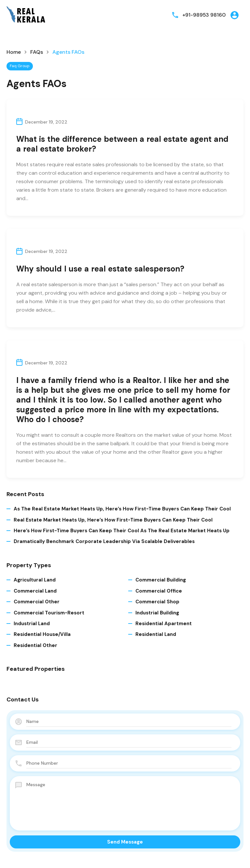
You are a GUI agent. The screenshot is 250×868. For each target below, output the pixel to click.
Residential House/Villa (42, 634)
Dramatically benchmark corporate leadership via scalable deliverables (104, 541)
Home (14, 52)
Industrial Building (157, 613)
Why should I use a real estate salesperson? (100, 269)
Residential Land (156, 634)
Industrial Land (32, 624)
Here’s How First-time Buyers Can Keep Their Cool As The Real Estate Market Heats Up (122, 531)
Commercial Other (37, 602)
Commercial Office (159, 591)
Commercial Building (161, 580)
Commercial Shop (157, 602)
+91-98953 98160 (204, 15)
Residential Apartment (164, 624)
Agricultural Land (35, 580)
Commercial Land (35, 591)
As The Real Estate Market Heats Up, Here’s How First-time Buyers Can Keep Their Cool (122, 509)
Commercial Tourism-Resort (49, 613)
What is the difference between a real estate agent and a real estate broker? (122, 144)
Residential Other (35, 645)
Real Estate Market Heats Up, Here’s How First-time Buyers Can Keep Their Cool (113, 520)
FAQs (37, 52)
